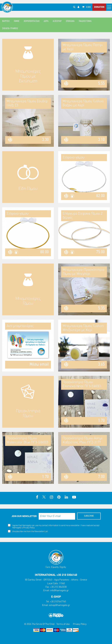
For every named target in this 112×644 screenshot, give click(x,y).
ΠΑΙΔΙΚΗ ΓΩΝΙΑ (85, 21)
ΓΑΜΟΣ (17, 21)
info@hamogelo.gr (59, 591)
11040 (62, 584)
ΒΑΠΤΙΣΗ (6, 21)
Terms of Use (63, 624)
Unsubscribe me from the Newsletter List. (28, 531)
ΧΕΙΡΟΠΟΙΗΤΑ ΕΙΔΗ (32, 21)
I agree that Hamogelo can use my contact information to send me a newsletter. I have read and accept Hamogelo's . (54, 526)
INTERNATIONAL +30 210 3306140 (56, 575)
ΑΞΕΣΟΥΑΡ (57, 21)
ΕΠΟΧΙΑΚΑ (70, 21)
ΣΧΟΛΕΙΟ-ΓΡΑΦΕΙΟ (10, 29)
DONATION (99, 7)
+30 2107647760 (58, 602)
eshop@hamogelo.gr (60, 605)
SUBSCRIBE (89, 516)
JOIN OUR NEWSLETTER (24, 516)
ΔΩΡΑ (46, 21)
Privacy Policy (29, 528)
